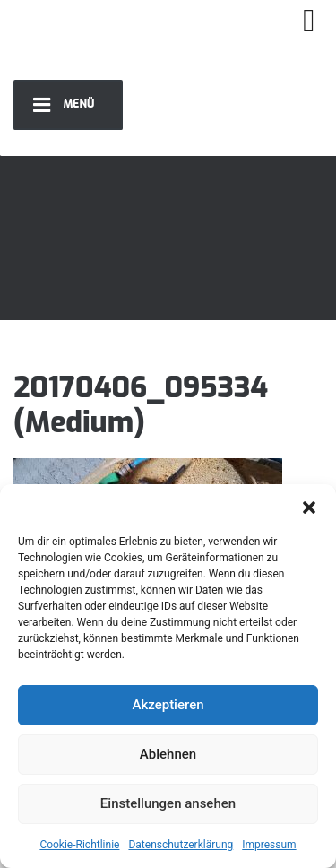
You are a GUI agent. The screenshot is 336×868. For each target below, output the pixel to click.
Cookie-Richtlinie (79, 845)
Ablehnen (168, 754)
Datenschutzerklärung (181, 845)
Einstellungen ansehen (168, 803)
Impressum (269, 845)
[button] (309, 507)
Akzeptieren (168, 705)
